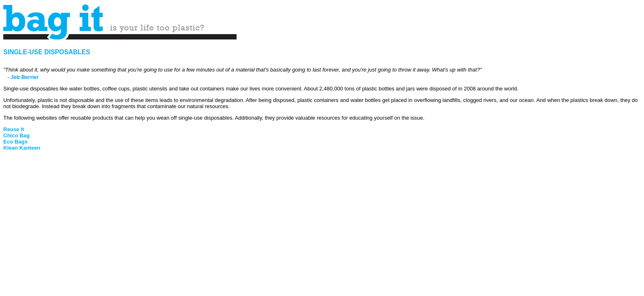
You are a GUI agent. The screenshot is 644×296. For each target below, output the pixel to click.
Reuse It (14, 129)
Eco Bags (15, 142)
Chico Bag (16, 135)
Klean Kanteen (22, 148)
